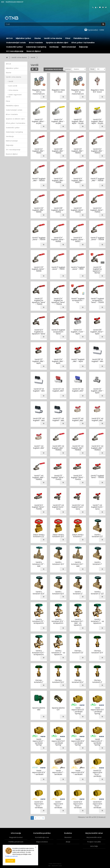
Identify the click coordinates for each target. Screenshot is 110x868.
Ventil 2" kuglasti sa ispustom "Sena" (58, 332)
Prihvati (10, 861)
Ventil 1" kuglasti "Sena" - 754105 (97, 477)
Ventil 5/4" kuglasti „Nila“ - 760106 (58, 180)
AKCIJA (9, 38)
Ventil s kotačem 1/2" (97, 536)
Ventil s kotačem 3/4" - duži (78, 564)
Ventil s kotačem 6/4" (58, 593)
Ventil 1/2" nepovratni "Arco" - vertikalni (97, 773)
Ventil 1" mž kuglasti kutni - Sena (97, 507)
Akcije (68, 842)
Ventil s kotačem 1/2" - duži (39, 564)
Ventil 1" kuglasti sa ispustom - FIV (78, 300)
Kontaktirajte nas (42, 837)
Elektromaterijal (69, 47)
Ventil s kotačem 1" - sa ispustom (97, 621)
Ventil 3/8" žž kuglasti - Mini (97, 360)
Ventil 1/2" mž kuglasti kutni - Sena (58, 507)
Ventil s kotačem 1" (97, 563)
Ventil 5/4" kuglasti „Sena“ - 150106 (58, 240)
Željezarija (83, 47)
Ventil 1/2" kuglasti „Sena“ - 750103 (78, 210)
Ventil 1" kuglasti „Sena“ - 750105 (39, 239)
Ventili (33, 57)
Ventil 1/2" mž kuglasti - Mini (58, 419)
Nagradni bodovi (16, 837)
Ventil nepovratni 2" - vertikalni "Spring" (97, 742)
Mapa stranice (42, 842)
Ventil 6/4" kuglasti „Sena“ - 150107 (78, 240)
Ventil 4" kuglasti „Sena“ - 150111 (78, 268)
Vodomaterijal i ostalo (16, 43)
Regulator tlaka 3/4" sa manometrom (78, 92)
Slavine (38, 38)
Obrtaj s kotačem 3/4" (97, 652)
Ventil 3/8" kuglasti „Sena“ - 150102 (58, 210)
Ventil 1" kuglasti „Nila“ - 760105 (39, 180)
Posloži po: (68, 69)
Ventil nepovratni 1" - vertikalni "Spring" (39, 742)
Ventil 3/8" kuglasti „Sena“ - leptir (97, 332)
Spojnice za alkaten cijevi (57, 43)
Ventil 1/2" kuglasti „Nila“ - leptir (39, 361)
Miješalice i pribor (23, 38)
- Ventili (9, 81)
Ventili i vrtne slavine (53, 38)
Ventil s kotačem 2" (78, 593)
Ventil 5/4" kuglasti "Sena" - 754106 (39, 507)
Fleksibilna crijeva (81, 38)
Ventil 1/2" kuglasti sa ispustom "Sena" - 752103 (39, 301)
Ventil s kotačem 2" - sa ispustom (58, 653)
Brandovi (68, 837)
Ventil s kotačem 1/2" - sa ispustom (39, 621)
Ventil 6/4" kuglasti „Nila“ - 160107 (78, 180)
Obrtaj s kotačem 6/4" (78, 681)
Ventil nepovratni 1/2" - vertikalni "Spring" (78, 711)
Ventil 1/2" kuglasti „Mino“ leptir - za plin (78, 121)
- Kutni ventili (11, 86)
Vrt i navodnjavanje (15, 51)
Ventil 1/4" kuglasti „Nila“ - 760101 (39, 151)
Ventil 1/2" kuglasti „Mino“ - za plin (39, 121)
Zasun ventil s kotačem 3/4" (58, 536)
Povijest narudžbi (94, 842)
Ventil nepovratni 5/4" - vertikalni (39, 772)
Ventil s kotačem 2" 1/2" (97, 593)
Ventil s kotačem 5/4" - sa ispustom (39, 653)
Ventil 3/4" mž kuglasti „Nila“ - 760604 (97, 448)
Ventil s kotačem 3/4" (58, 563)
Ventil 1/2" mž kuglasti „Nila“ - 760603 (78, 448)
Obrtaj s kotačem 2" (97, 681)
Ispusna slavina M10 (39, 709)
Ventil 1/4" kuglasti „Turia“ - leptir (78, 332)
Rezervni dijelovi (34, 51)
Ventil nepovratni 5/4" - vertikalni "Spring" (58, 742)
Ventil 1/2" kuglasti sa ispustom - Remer (97, 270)
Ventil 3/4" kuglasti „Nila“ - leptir (58, 361)
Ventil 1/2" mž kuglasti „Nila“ (78, 419)
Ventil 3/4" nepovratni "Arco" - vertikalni (39, 805)
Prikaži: (92, 69)
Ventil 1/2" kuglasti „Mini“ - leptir (97, 391)
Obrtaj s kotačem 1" (39, 681)
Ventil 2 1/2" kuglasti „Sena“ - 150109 (39, 269)
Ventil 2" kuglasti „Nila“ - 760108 (97, 180)
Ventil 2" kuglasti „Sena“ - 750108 (97, 239)
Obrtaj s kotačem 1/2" (78, 652)
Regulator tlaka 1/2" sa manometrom (39, 92)
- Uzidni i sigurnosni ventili (14, 96)
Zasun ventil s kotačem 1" (78, 536)
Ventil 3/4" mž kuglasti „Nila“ (97, 419)
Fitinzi (68, 38)
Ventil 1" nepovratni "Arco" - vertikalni (58, 805)
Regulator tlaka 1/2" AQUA (58, 91)
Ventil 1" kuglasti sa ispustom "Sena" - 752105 (97, 300)
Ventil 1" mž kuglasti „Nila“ (39, 447)
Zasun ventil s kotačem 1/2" (39, 536)
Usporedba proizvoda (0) (55, 69)
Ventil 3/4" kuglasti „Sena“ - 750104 (97, 210)
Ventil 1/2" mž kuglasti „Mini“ (58, 390)
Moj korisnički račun (94, 837)
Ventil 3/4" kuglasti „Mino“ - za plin (58, 121)
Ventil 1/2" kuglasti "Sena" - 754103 (58, 478)
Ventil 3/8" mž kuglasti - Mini (39, 419)
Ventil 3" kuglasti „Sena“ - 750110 (58, 268)
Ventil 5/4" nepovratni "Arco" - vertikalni (78, 805)
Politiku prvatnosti (11, 856)
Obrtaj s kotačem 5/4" (58, 681)
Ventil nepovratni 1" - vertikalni (58, 772)
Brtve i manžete (36, 43)
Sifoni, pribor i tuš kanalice (83, 43)
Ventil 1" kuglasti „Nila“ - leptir (78, 360)
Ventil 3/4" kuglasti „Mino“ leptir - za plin (97, 121)
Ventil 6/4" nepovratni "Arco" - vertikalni (97, 805)
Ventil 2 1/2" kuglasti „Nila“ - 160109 (39, 210)
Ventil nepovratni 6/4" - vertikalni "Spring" (78, 742)
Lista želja (94, 846)
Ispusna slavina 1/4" (58, 709)
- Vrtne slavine (12, 90)
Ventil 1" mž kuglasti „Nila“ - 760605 (39, 478)
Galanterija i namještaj (36, 47)
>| (43, 818)
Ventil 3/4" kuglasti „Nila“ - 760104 (97, 151)
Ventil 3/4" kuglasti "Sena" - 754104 (78, 478)
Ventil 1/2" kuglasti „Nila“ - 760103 (78, 151)
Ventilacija (54, 47)
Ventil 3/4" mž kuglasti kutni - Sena (78, 507)
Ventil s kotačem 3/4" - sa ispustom (58, 621)
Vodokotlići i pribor (15, 47)
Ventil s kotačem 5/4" (39, 593)
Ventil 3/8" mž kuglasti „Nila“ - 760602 (58, 448)
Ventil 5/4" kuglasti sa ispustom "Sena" (39, 332)
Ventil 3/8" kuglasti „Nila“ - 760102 (58, 151)
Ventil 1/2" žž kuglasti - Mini (39, 390)
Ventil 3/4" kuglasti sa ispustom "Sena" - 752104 (58, 301)
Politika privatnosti (16, 842)
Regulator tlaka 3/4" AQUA (97, 91)
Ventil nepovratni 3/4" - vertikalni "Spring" (97, 711)
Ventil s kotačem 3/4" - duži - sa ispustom (78, 622)
